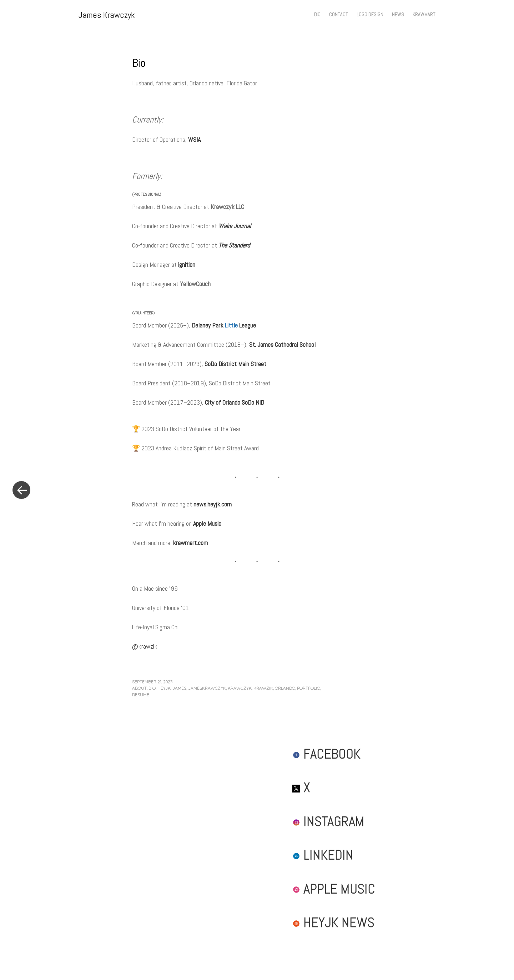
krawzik (263, 688)
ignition (187, 264)
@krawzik (145, 646)
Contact (339, 14)
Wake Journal (235, 226)
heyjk (164, 688)
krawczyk (240, 688)
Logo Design (370, 14)
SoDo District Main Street (235, 364)
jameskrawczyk (207, 688)
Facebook (326, 754)
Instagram (328, 821)
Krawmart (424, 14)
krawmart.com (190, 543)
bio (152, 688)
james (179, 688)
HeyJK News (333, 922)
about (139, 688)
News (398, 14)
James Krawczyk (107, 15)
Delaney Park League (224, 325)
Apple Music (207, 523)
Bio (317, 14)
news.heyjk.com (213, 504)
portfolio (309, 688)
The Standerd (234, 245)
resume (141, 694)
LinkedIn (323, 855)
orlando (285, 688)
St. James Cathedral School (282, 344)
